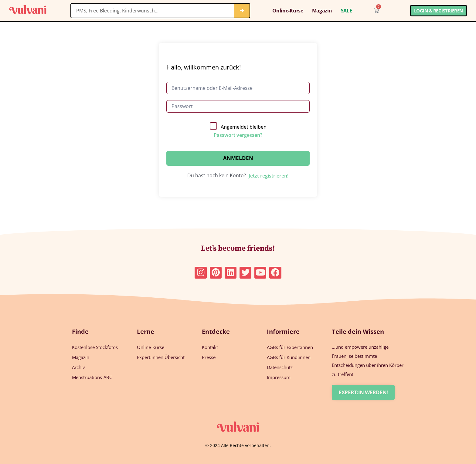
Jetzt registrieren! (269, 176)
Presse (209, 357)
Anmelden (238, 158)
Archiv (78, 367)
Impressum (279, 377)
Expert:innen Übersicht (161, 357)
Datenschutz (280, 367)
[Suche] (242, 11)
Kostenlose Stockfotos (95, 347)
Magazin (322, 11)
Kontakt (210, 347)
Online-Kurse (288, 11)
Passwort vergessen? (238, 135)
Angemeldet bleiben (244, 127)
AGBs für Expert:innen (290, 347)
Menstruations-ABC (92, 377)
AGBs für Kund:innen (289, 357)
